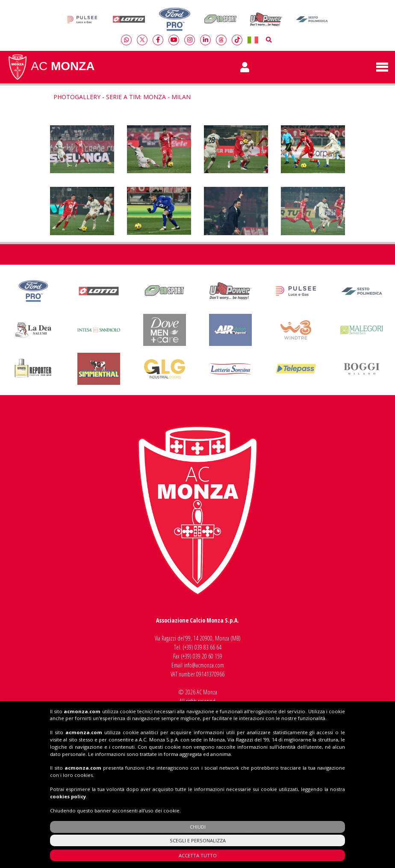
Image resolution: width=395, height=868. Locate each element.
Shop (198, 790)
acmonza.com (82, 804)
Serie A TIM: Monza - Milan (148, 97)
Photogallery (77, 97)
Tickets (197, 760)
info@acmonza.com (204, 665)
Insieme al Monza (197, 731)
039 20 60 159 (208, 656)
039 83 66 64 (208, 647)
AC (51, 67)
